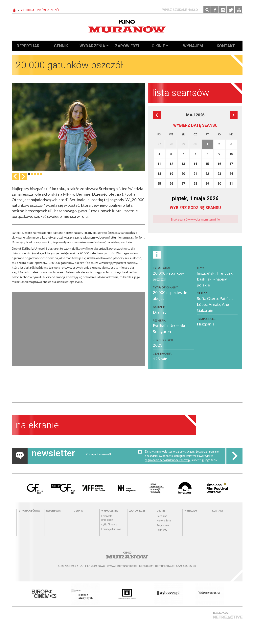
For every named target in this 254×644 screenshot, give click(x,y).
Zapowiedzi (127, 46)
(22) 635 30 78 (186, 566)
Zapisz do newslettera (234, 456)
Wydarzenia (92, 46)
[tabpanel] (78, 127)
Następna (23, 176)
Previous (15, 176)
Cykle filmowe (109, 525)
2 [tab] (32, 174)
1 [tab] (29, 174)
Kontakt (226, 46)
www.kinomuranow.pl (122, 566)
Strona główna (29, 511)
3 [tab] (35, 174)
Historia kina (164, 521)
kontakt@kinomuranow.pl (157, 566)
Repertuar (28, 46)
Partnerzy (162, 530)
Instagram (223, 10)
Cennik (61, 46)
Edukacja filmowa (111, 529)
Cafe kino (162, 516)
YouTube (239, 10)
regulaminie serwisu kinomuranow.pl (168, 460)
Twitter (231, 10)
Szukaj (207, 10)
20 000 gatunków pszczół (40, 10)
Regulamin (163, 525)
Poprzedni (157, 115)
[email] (111, 454)
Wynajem (193, 46)
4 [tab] (38, 174)
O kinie (158, 46)
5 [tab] (41, 174)
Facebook (215, 10)
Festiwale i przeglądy (107, 518)
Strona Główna (14, 10)
